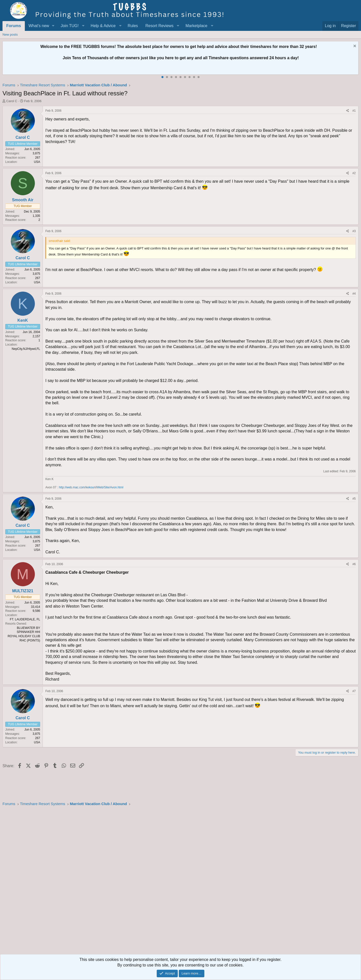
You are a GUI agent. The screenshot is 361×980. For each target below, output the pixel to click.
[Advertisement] (153, 882)
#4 (354, 294)
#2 (354, 173)
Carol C (12, 101)
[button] (53, 26)
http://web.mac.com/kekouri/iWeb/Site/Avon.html (91, 487)
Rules (133, 26)
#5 (354, 499)
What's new (39, 26)
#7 (354, 691)
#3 (354, 231)
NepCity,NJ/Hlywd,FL (26, 349)
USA (37, 162)
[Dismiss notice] (354, 47)
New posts (10, 35)
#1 (354, 111)
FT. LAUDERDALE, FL (25, 619)
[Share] (348, 111)
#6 (354, 564)
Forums (14, 26)
